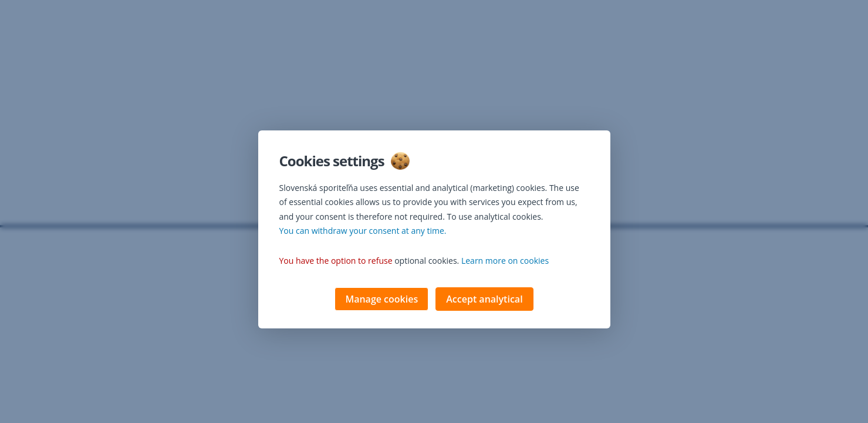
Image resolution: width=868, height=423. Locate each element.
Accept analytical (484, 300)
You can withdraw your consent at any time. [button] (363, 232)
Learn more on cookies (505, 262)
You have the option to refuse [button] (336, 262)
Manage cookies (381, 300)
